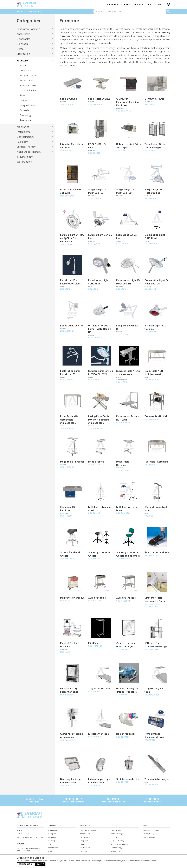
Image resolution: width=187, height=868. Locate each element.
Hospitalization (28, 105)
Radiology (22, 142)
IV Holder (25, 110)
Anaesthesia (24, 34)
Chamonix (25, 71)
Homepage (112, 4)
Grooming (25, 115)
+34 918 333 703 (25, 830)
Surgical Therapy (26, 147)
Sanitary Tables (28, 85)
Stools (23, 95)
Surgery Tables (28, 76)
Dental (20, 49)
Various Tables (28, 90)
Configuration (26, 864)
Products (126, 4)
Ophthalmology (25, 137)
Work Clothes (24, 162)
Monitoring (23, 127)
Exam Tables (27, 80)
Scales (23, 66)
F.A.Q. (51, 851)
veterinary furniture (114, 48)
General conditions (151, 830)
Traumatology (25, 157)
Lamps (23, 100)
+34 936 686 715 (25, 834)
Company (52, 834)
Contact (160, 4)
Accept (40, 864)
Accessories (26, 120)
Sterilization (23, 54)
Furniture (22, 61)
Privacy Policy (149, 834)
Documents (53, 848)
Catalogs (138, 4)
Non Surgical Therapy (29, 152)
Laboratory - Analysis (28, 29)
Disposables (24, 39)
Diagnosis (22, 44)
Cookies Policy (149, 837)
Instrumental (24, 132)
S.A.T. (149, 4)
